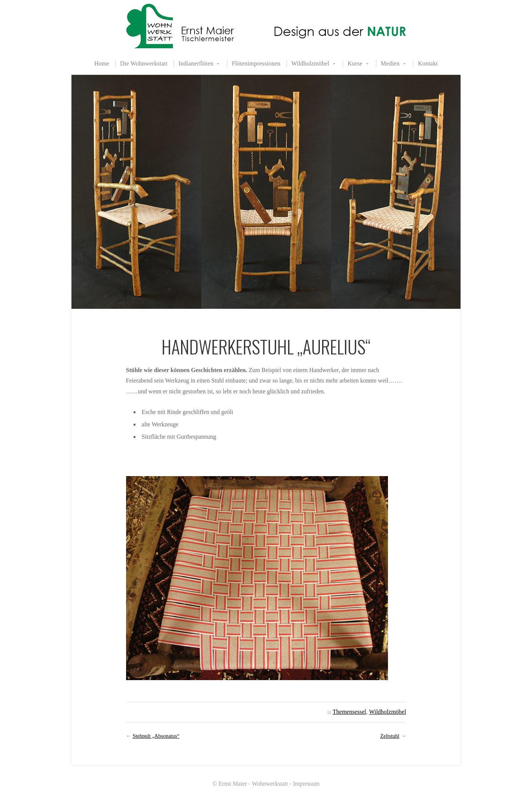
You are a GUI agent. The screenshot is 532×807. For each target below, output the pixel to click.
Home (102, 63)
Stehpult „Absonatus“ (156, 736)
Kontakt (428, 63)
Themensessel (349, 712)
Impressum (306, 784)
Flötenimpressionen (256, 63)
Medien (390, 63)
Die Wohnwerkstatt (144, 63)
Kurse (355, 63)
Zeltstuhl (390, 736)
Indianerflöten (196, 63)
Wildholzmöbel (311, 63)
